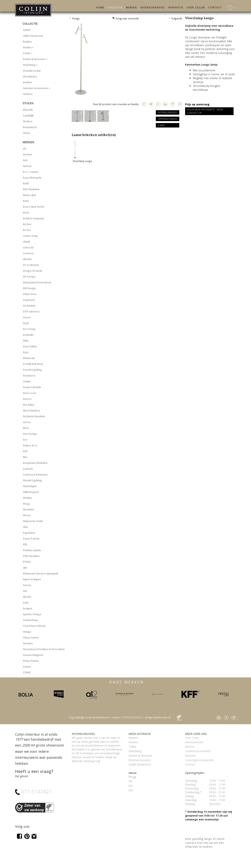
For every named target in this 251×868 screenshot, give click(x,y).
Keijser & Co (30, 445)
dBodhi (27, 259)
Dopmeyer (29, 300)
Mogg (26, 504)
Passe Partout (31, 539)
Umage (27, 632)
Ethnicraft (29, 358)
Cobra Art (28, 248)
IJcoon (27, 422)
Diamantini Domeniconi (37, 282)
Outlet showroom (33, 36)
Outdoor (28, 94)
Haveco (27, 399)
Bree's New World (33, 207)
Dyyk (26, 323)
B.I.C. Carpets (31, 172)
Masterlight (30, 486)
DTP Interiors (31, 312)
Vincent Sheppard (33, 655)
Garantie (190, 756)
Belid (26, 183)
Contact (215, 7)
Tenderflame (31, 620)
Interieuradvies (153, 7)
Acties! (27, 30)
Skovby (27, 597)
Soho (26, 603)
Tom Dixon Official (34, 626)
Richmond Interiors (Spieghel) (41, 574)
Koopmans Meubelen (35, 463)
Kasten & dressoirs (35, 59)
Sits (25, 591)
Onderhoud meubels (198, 751)
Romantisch (30, 127)
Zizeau (27, 667)
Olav (25, 527)
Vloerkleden (30, 77)
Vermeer (28, 643)
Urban (26, 133)
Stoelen (27, 47)
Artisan (27, 166)
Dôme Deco (30, 294)
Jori (25, 440)
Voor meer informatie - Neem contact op (205, 111)
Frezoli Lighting (32, 370)
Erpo (26, 352)
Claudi (26, 242)
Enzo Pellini (30, 346)
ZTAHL (27, 672)
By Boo (27, 224)
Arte (25, 160)
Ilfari (26, 428)
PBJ (25, 544)
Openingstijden (167, 119)
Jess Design (30, 434)
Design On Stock (32, 271)
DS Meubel (29, 306)
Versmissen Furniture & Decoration (44, 649)
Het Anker (29, 405)
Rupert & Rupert (32, 579)
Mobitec (28, 498)
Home (100, 7)
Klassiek (28, 110)
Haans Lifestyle (32, 387)
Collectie (115, 7)
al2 (25, 149)
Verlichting (29, 65)
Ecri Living (29, 329)
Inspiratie (176, 7)
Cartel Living (30, 236)
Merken (132, 7)
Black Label (29, 195)
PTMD (27, 562)
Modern (28, 121)
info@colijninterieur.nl (158, 717)
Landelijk (28, 116)
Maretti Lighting (32, 480)
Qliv (25, 568)
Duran (27, 317)
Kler (25, 457)
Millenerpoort (31, 492)
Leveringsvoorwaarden (199, 760)
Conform (28, 253)
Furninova (29, 376)
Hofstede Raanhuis (34, 416)
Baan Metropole (32, 178)
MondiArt (28, 509)
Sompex (28, 608)
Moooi (27, 515)
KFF (25, 451)
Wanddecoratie (32, 71)
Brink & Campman (34, 218)
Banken (27, 42)
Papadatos (29, 533)
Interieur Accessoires (36, 88)
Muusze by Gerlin (33, 521)
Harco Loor (30, 393)
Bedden (27, 82)
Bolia (26, 201)
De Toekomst (31, 265)
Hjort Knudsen (31, 411)
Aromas (28, 154)
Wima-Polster (31, 661)
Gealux (27, 381)
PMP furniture (31, 556)
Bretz (26, 213)
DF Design (29, 277)
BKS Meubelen (31, 189)
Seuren (27, 585)
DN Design (29, 288)
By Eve (27, 230)
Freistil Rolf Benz (33, 364)
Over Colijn (196, 7)
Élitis (26, 341)
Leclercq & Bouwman (35, 475)
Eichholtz (28, 335)
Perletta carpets (32, 550)
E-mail (161, 125)
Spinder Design (32, 614)
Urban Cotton (31, 638)
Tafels (27, 53)
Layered (28, 469)
